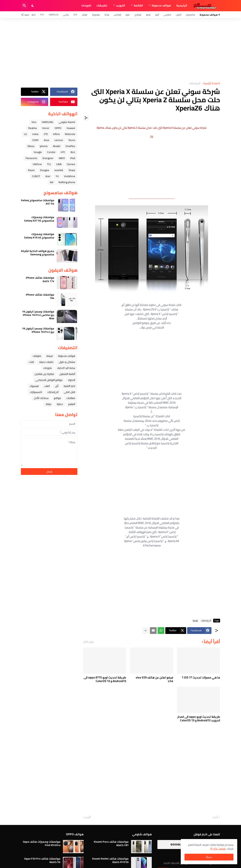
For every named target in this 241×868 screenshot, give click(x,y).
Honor (46, 128)
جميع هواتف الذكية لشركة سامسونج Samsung (38, 253)
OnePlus (54, 15)
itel (52, 182)
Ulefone (37, 164)
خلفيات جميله (46, 362)
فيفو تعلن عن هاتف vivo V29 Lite (154, 679)
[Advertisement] (120, 50)
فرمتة (50, 356)
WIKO (62, 158)
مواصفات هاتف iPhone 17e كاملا (40, 279)
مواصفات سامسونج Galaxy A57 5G (38, 202)
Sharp (72, 170)
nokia (35, 134)
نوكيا (107, 15)
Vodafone (70, 176)
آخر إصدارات (194, 84)
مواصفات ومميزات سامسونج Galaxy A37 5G (39, 219)
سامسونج (190, 15)
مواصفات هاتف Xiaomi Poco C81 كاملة (111, 843)
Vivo (34, 122)
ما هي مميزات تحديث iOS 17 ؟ (201, 678)
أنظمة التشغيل (67, 374)
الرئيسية (182, 5)
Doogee (45, 170)
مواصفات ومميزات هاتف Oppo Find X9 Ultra (42, 843)
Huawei (71, 128)
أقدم (88, 817)
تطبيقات (102, 5)
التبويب (120, 5)
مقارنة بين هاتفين (44, 374)
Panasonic (31, 158)
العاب (47, 386)
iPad (73, 158)
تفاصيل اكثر (219, 849)
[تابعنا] (26, 15)
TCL (49, 164)
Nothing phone (67, 182)
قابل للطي (69, 392)
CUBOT (36, 176)
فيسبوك (34, 386)
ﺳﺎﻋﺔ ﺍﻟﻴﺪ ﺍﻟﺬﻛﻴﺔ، (66, 368)
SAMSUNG (47, 122)
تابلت (31, 362)
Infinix (56, 134)
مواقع (57, 398)
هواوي (138, 15)
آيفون (178, 15)
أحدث (215, 817)
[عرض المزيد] (146, 631)
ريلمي (66, 15)
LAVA (59, 164)
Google (38, 152)
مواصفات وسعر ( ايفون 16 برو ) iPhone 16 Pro (38, 330)
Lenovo (59, 140)
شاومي (167, 15)
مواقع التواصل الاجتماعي (49, 380)
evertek (59, 170)
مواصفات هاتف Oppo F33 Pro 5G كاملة (42, 860)
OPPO (58, 128)
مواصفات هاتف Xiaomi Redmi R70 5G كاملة (110, 860)
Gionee (71, 164)
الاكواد (71, 380)
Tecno (72, 140)
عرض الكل (88, 642)
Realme (33, 128)
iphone (44, 146)
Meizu (31, 146)
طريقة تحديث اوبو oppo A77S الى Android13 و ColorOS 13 (105, 679)
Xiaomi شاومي (67, 122)
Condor (51, 152)
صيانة (49, 404)
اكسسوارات (36, 392)
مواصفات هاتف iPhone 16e (40, 296)
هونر (128, 15)
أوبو (157, 15)
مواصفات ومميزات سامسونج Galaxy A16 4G (39, 236)
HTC (42, 15)
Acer (48, 176)
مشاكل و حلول (67, 362)
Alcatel (57, 146)
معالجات (71, 398)
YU (57, 176)
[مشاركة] (86, 118)
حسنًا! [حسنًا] (209, 857)
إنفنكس (117, 15)
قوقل (85, 15)
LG (26, 134)
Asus (47, 140)
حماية (60, 404)
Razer (31, 170)
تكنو (34, 15)
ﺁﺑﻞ (57, 386)
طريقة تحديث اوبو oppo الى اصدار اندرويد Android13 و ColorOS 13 (199, 719)
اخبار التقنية (69, 386)
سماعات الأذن (41, 398)
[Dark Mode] (33, 6)
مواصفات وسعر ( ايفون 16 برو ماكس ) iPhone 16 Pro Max (38, 315)
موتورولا (96, 15)
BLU (73, 152)
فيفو (148, 15)
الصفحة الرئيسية (212, 84)
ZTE (75, 15)
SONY (35, 140)
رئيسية (195, 621)
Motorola (70, 134)
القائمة (138, 5)
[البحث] (24, 6)
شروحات (86, 5)
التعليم (72, 404)
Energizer (48, 158)
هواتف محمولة (161, 5)
